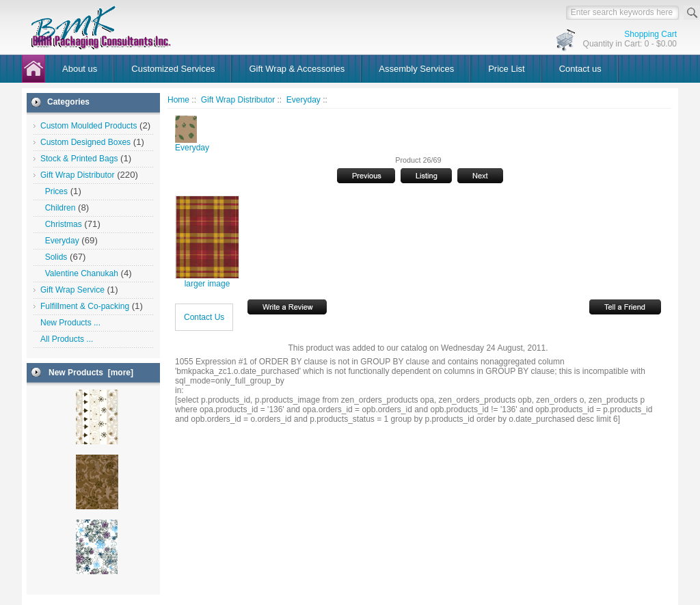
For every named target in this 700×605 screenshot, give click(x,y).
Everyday (304, 100)
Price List (506, 69)
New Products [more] (91, 373)
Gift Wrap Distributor (238, 100)
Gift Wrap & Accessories (297, 69)
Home (178, 100)
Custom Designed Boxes (85, 142)
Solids (54, 257)
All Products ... (67, 339)
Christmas (61, 224)
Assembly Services (416, 69)
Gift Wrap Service (72, 290)
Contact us (580, 69)
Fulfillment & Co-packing (85, 306)
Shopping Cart (650, 34)
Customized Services (173, 69)
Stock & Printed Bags (79, 159)
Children (58, 208)
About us (80, 69)
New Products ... (70, 323)
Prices (54, 191)
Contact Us (204, 317)
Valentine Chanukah (79, 273)
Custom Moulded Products (89, 126)
